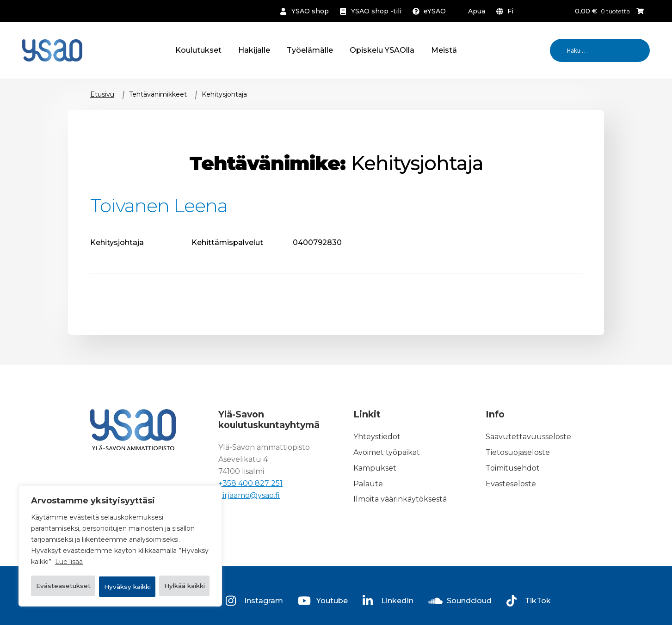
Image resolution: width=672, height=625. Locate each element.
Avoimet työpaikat (387, 452)
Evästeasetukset (77, 563)
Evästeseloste (511, 484)
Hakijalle (254, 50)
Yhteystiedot (377, 437)
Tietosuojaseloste (518, 452)
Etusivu (102, 94)
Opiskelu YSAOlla (382, 50)
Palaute (368, 484)
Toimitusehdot (513, 468)
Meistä (444, 50)
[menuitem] (507, 11)
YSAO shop (310, 11)
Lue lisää (69, 539)
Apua (477, 11)
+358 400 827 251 (250, 483)
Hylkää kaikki (169, 563)
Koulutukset (198, 50)
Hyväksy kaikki (120, 587)
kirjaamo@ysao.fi (249, 495)
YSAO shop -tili (376, 11)
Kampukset (375, 468)
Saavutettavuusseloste (528, 437)
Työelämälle (310, 50)
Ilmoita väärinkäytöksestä (400, 499)
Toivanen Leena (159, 205)
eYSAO (435, 11)
